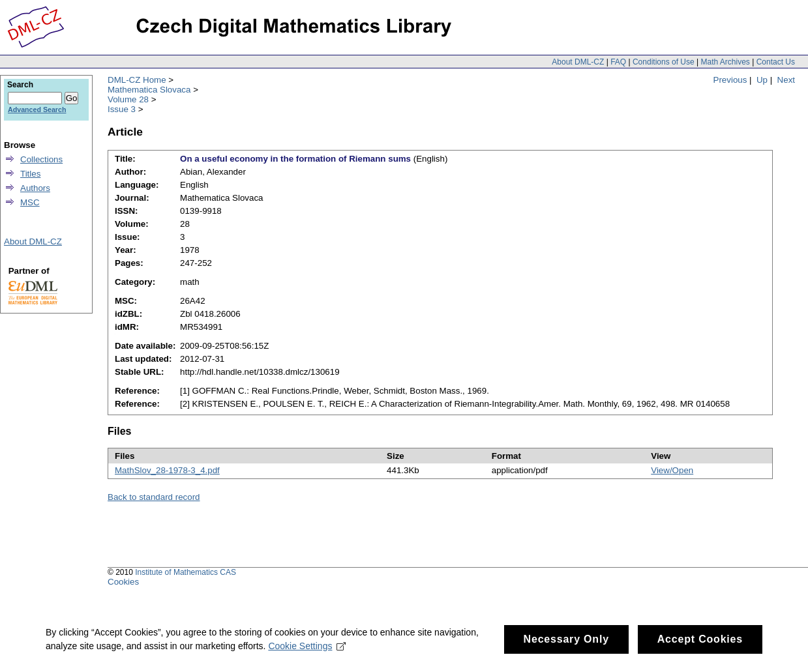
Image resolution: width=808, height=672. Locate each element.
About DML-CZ (578, 62)
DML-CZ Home (137, 80)
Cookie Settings (307, 647)
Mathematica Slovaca (149, 90)
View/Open (672, 470)
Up (762, 80)
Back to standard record (154, 497)
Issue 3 (122, 109)
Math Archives (725, 62)
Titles (30, 174)
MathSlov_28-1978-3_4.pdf (167, 470)
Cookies (123, 582)
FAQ (618, 62)
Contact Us (776, 62)
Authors (35, 188)
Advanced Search (37, 110)
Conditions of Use (664, 62)
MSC (30, 202)
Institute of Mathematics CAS (186, 572)
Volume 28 (128, 99)
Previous (730, 80)
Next (786, 80)
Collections (41, 159)
